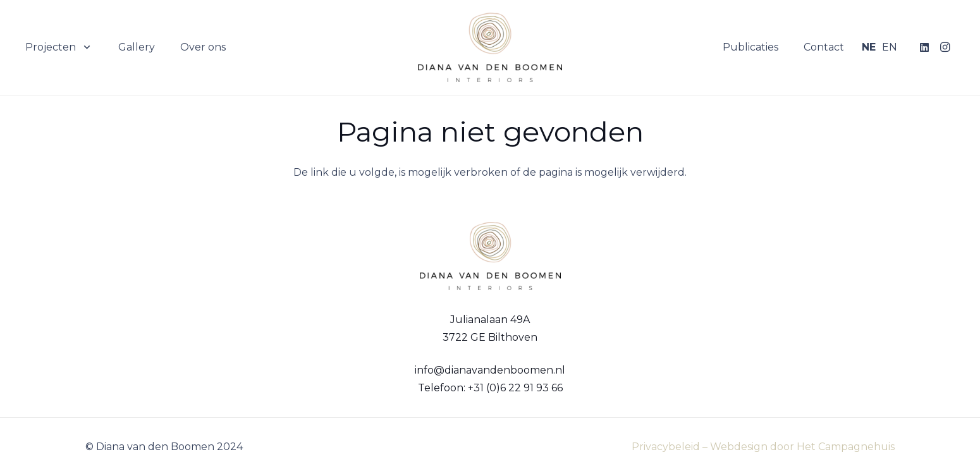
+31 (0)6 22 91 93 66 (515, 388)
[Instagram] (945, 47)
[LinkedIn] (924, 47)
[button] (84, 47)
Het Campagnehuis (846, 447)
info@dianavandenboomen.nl (490, 370)
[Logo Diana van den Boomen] (490, 47)
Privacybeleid (666, 447)
